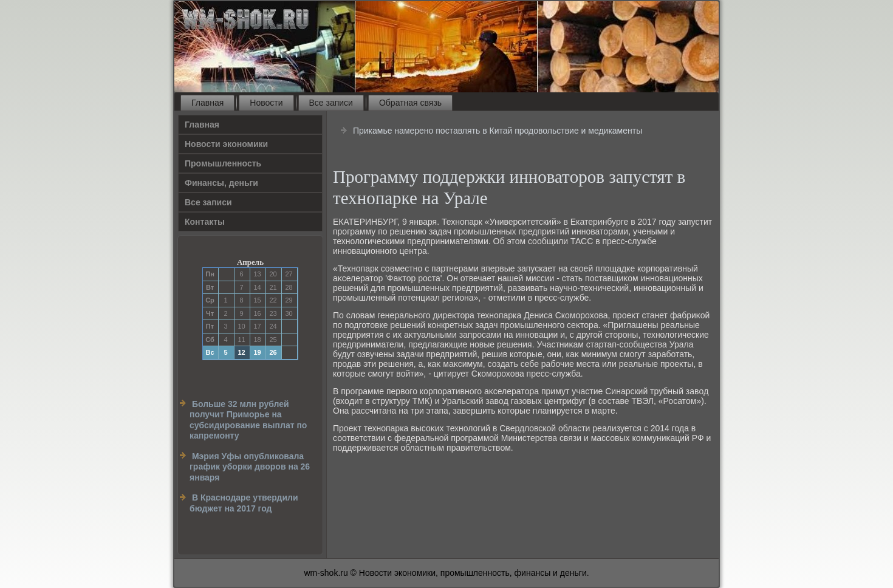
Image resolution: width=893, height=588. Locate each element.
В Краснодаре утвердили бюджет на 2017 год (244, 503)
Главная (207, 103)
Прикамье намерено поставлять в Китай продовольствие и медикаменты (498, 131)
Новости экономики (226, 144)
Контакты (205, 222)
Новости (266, 103)
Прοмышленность (223, 163)
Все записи (331, 103)
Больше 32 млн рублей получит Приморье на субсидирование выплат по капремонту (248, 420)
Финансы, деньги (221, 183)
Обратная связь (410, 103)
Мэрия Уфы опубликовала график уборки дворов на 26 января (250, 467)
